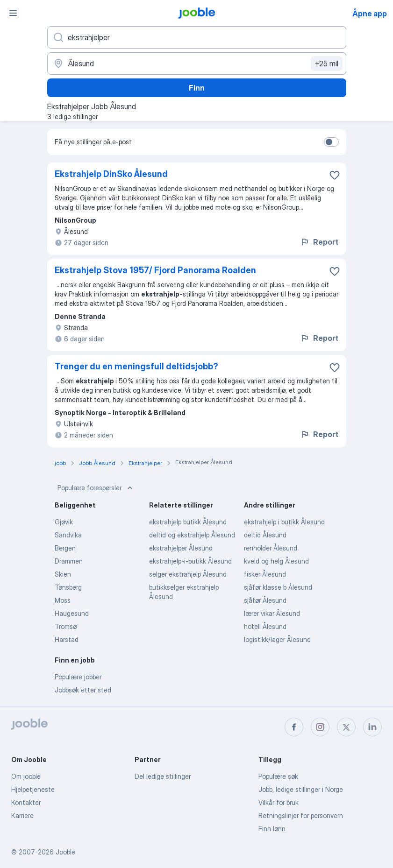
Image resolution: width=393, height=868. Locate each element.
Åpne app (370, 14)
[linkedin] (372, 727)
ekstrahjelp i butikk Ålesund (284, 522)
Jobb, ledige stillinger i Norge (301, 789)
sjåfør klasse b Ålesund (278, 587)
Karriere (22, 815)
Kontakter (26, 802)
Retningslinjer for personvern (301, 815)
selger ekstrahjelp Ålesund (188, 574)
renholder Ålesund (271, 548)
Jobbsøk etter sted (83, 690)
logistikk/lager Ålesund (277, 639)
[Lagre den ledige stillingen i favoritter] (335, 175)
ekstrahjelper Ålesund (181, 548)
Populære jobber (78, 677)
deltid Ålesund (265, 535)
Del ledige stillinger (163, 776)
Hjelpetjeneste (33, 789)
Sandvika (68, 535)
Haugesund (72, 613)
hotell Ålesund (265, 626)
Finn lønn (272, 829)
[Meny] (13, 13)
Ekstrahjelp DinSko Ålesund (111, 174)
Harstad (67, 639)
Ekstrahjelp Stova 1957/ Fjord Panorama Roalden (155, 270)
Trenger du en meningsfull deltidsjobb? (136, 366)
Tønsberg (68, 587)
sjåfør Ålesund (265, 600)
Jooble (65, 852)
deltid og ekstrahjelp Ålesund (192, 535)
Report (319, 242)
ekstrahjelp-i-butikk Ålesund (190, 561)
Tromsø (66, 626)
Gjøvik (64, 522)
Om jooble (26, 776)
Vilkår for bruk (279, 802)
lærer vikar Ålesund (272, 613)
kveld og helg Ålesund (276, 561)
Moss (63, 600)
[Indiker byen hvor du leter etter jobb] (197, 64)
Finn (197, 88)
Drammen (69, 561)
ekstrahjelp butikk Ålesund (188, 522)
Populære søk (278, 776)
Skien (63, 574)
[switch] (331, 142)
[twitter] (346, 727)
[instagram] (320, 727)
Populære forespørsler (96, 488)
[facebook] (294, 727)
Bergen (65, 548)
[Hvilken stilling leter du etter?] (197, 37)
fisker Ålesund (265, 574)
